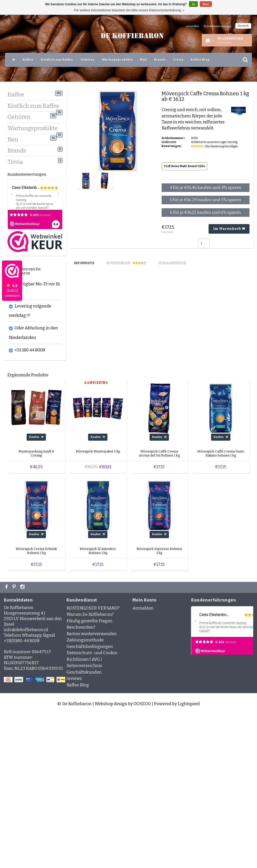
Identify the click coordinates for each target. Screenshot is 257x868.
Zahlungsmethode (85, 794)
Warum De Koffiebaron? (90, 768)
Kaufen (36, 591)
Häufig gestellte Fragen (89, 774)
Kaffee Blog (200, 60)
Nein (206, 4)
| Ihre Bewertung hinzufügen (221, 146)
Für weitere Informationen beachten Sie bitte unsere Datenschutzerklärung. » (129, 10)
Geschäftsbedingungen (90, 800)
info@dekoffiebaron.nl (26, 783)
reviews (74, 832)
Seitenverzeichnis (84, 819)
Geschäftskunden (84, 825)
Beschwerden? (81, 781)
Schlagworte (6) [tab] (172, 263)
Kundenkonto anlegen (218, 26)
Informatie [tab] (84, 263)
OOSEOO (142, 857)
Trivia (178, 60)
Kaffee (28, 60)
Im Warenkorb (229, 229)
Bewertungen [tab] (126, 263)
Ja (193, 4)
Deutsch (243, 26)
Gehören (88, 60)
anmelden (192, 26)
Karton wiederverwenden (92, 787)
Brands (160, 60)
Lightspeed (189, 857)
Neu (144, 60)
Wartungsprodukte (117, 60)
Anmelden (143, 761)
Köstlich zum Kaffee (57, 60)
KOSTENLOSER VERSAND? (93, 761)
